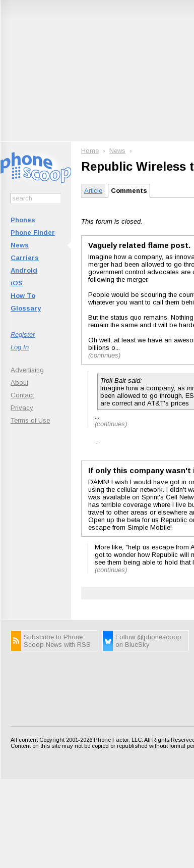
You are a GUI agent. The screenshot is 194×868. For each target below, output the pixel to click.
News (20, 245)
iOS (17, 283)
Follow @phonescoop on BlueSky (148, 641)
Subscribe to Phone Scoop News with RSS (57, 641)
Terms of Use (30, 420)
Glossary (26, 308)
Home (90, 151)
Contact (22, 395)
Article (93, 191)
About (19, 382)
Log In (20, 347)
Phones (23, 220)
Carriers (25, 258)
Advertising (27, 370)
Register (23, 335)
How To (23, 296)
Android (24, 270)
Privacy (22, 408)
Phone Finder (33, 233)
